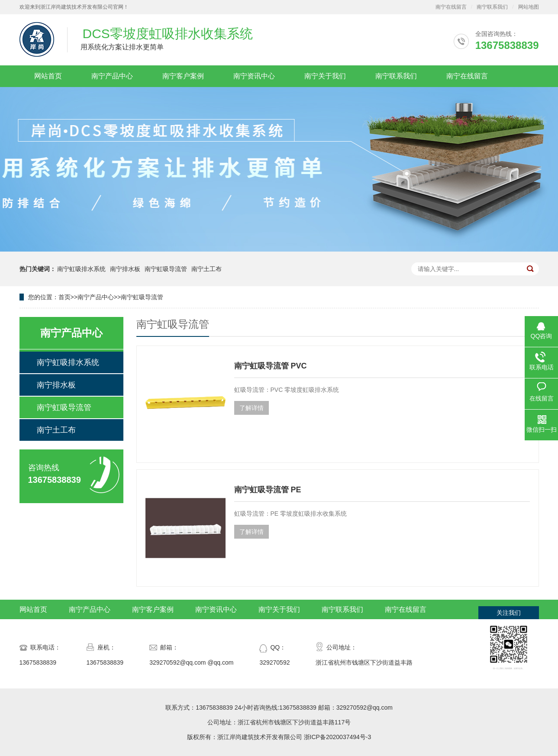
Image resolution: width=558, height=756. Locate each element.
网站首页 (48, 76)
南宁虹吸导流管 (166, 269)
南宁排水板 (125, 269)
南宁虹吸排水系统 (81, 269)
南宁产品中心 (112, 76)
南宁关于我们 (325, 76)
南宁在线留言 (451, 7)
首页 (65, 297)
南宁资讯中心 (254, 76)
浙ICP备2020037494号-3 (338, 737)
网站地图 (529, 7)
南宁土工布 (206, 269)
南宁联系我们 (492, 7)
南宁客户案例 (183, 76)
